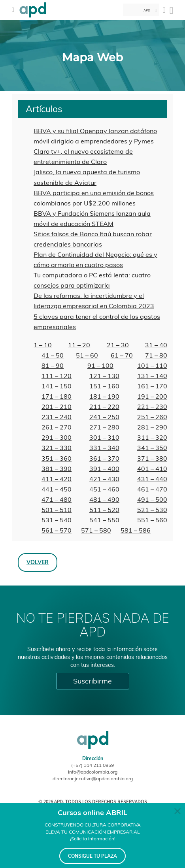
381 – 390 (57, 469)
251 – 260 (152, 417)
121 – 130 (104, 376)
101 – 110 (152, 365)
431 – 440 (152, 479)
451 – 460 (104, 489)
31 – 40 (156, 345)
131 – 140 (152, 376)
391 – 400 (104, 469)
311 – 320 (152, 437)
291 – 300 (57, 437)
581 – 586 (136, 530)
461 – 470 (152, 489)
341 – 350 (152, 448)
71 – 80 (156, 355)
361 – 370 (104, 458)
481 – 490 (104, 499)
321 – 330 (57, 448)
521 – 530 (152, 510)
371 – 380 (152, 458)
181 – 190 (104, 396)
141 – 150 (57, 386)
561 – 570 (57, 530)
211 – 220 (104, 407)
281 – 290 (152, 427)
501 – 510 (57, 510)
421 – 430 (104, 479)
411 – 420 (57, 479)
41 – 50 (53, 355)
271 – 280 (104, 427)
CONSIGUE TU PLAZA (92, 856)
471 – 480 (57, 499)
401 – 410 (152, 469)
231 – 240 (57, 417)
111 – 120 (57, 376)
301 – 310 (104, 437)
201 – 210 (57, 407)
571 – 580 (96, 530)
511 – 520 (104, 510)
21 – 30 (118, 345)
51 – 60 (87, 355)
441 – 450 (57, 489)
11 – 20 (79, 345)
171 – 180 (57, 396)
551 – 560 (152, 520)
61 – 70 (122, 355)
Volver (38, 562)
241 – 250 (104, 417)
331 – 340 (104, 448)
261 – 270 (57, 427)
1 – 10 (43, 345)
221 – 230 (152, 407)
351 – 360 (57, 458)
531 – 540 (57, 520)
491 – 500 (152, 499)
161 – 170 (152, 386)
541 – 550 (104, 520)
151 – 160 (104, 386)
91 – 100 (100, 365)
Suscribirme (92, 681)
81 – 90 (53, 365)
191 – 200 (152, 396)
